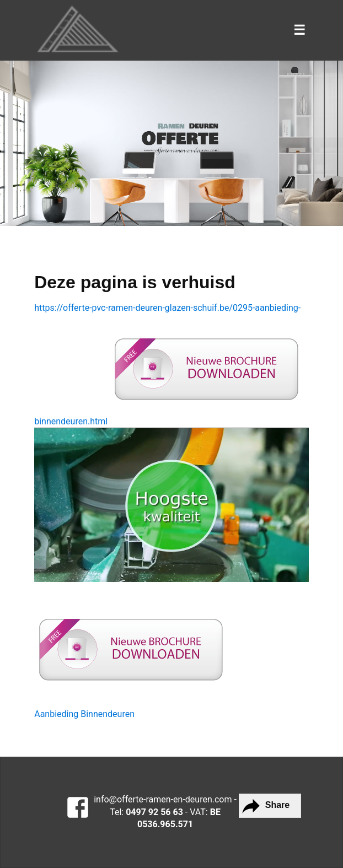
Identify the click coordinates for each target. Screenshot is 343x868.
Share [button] (264, 806)
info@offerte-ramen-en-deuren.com (163, 799)
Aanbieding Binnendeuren (84, 714)
